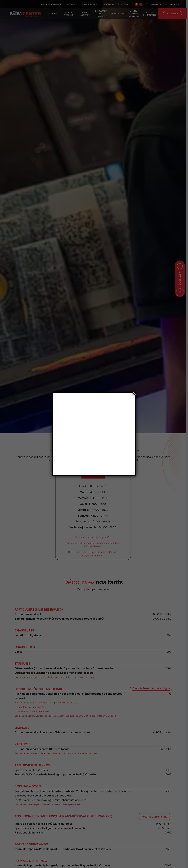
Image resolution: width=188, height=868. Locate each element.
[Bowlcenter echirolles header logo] (26, 12)
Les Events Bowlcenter (53, 4)
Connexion (176, 4)
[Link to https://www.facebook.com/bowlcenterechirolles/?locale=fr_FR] (138, 4)
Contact (127, 4)
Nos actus (74, 4)
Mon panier (158, 4)
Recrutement (111, 4)
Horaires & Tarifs (91, 4)
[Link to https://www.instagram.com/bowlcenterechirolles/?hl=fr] (143, 4)
